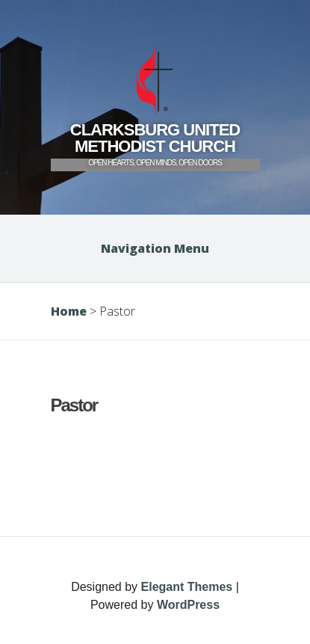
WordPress (188, 605)
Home (69, 311)
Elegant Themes (187, 587)
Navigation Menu (155, 248)
